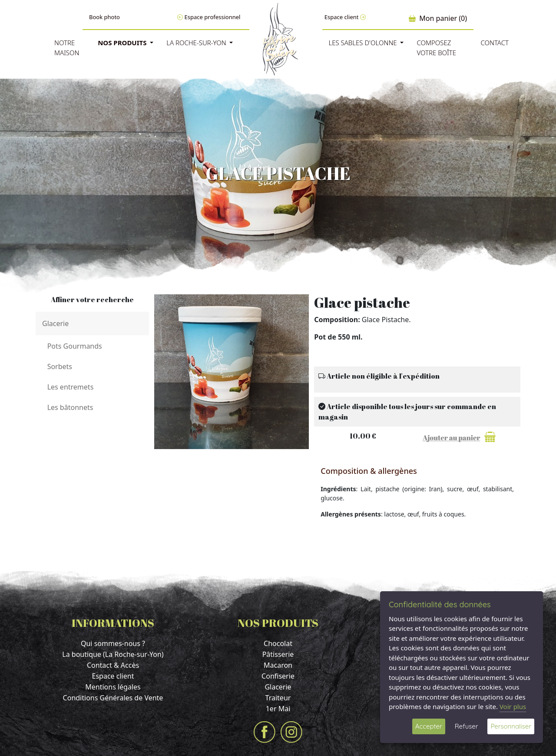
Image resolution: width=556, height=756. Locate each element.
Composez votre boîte (436, 48)
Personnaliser (511, 726)
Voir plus (513, 706)
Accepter (429, 726)
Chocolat (278, 643)
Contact (495, 43)
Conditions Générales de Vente (113, 698)
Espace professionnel (209, 17)
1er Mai (278, 709)
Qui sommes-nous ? (113, 643)
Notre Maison (67, 48)
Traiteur (278, 698)
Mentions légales (113, 687)
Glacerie (278, 687)
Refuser (467, 726)
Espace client (345, 17)
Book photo (104, 17)
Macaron (278, 665)
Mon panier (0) (438, 18)
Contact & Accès (113, 665)
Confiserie (278, 676)
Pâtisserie (278, 654)
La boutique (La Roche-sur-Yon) (113, 654)
